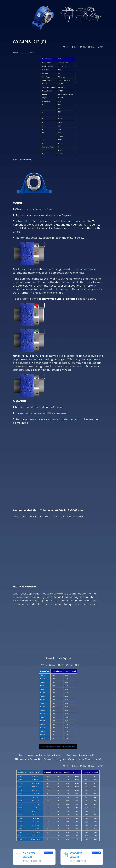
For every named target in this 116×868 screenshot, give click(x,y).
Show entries (23, 53)
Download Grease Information (58, 747)
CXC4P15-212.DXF (29, 855)
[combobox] (22, 53)
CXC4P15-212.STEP (77, 855)
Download (49, 853)
